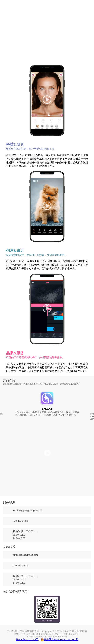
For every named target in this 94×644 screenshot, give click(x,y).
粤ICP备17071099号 (27, 640)
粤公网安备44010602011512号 (61, 640)
